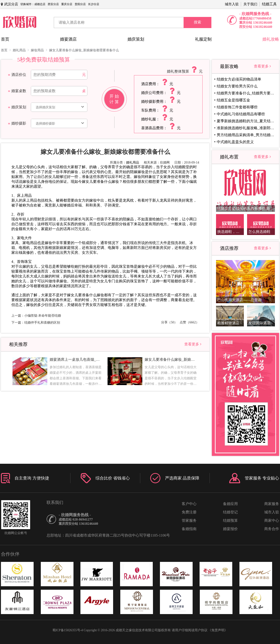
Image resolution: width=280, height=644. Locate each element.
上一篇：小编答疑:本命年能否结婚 (36, 316)
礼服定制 (203, 39)
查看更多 (193, 344)
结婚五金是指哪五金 (233, 100)
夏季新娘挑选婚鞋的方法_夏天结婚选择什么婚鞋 (246, 121)
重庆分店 (67, 4)
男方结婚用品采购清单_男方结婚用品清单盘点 (246, 135)
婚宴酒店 (68, 39)
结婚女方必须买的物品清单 (239, 79)
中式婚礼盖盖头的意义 (235, 142)
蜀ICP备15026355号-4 (68, 630)
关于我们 (250, 4)
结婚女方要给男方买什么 (237, 86)
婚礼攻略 (271, 39)
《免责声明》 (218, 630)
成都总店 (40, 4)
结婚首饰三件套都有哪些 (237, 107)
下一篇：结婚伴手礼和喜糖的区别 (36, 323)
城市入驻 (232, 4)
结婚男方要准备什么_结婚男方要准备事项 (246, 93)
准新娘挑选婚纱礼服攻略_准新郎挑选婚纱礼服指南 (246, 128)
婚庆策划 (136, 39)
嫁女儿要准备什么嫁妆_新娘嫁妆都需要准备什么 (84, 50)
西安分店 (53, 4)
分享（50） (169, 322)
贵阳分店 (80, 4)
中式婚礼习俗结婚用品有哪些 (241, 114)
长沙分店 (94, 4)
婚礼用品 (21, 50)
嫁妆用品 (39, 50)
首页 (5, 39)
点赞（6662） (189, 322)
